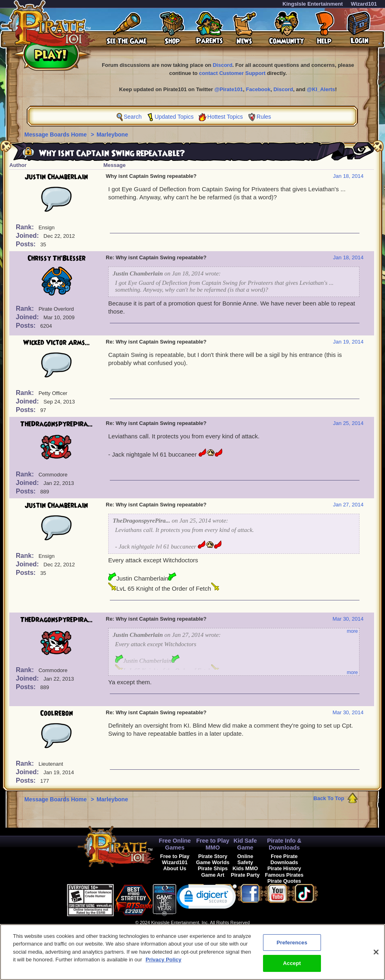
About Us (175, 868)
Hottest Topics (225, 117)
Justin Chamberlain (56, 177)
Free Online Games (175, 844)
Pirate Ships (213, 868)
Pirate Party (245, 875)
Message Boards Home (56, 135)
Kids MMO (245, 868)
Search (133, 117)
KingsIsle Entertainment (313, 4)
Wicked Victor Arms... (57, 343)
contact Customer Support (232, 73)
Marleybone (112, 135)
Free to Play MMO (213, 844)
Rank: (26, 227)
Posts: (27, 244)
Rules (264, 117)
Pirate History (284, 868)
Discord (222, 65)
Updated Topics (174, 117)
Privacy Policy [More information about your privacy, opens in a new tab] (163, 964)
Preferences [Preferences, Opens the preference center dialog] (292, 947)
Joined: (28, 236)
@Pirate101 (229, 89)
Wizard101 (364, 4)
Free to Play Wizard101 (175, 859)
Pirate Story (213, 856)
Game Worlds (213, 862)
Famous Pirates (284, 875)
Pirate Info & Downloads (284, 844)
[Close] (376, 957)
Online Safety (245, 859)
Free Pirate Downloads (284, 859)
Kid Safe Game (245, 844)
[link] (207, 898)
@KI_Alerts (321, 89)
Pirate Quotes (284, 881)
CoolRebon (57, 713)
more (352, 631)
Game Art (213, 875)
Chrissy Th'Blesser (57, 258)
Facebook (258, 89)
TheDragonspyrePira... (57, 424)
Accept (292, 968)
